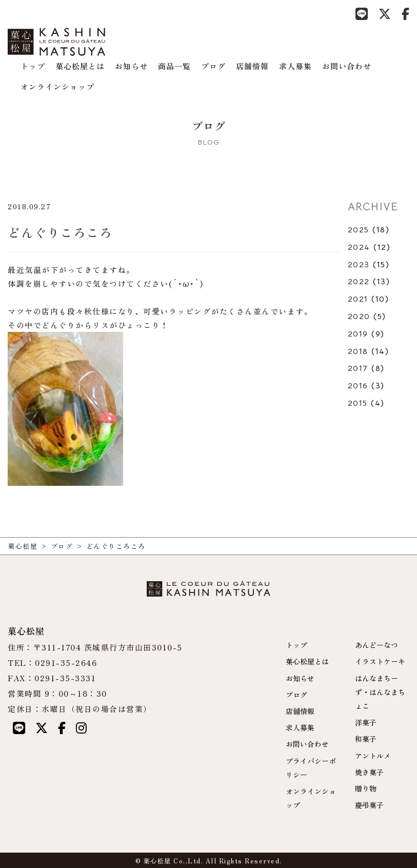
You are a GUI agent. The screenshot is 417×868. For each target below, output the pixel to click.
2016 (358, 386)
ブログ (213, 66)
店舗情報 (252, 66)
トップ (33, 66)
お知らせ (131, 66)
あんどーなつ (376, 645)
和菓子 (366, 739)
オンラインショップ (57, 86)
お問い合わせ (347, 66)
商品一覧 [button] (174, 66)
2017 (358, 368)
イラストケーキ (380, 661)
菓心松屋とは (80, 66)
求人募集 (295, 66)
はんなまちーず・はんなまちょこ (380, 692)
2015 (358, 403)
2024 (359, 247)
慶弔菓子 (369, 805)
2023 (359, 265)
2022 (359, 282)
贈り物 (366, 788)
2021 (358, 299)
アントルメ (373, 756)
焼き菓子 (369, 772)
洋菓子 (366, 722)
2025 (359, 230)
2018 (358, 351)
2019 (358, 334)
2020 (359, 317)
